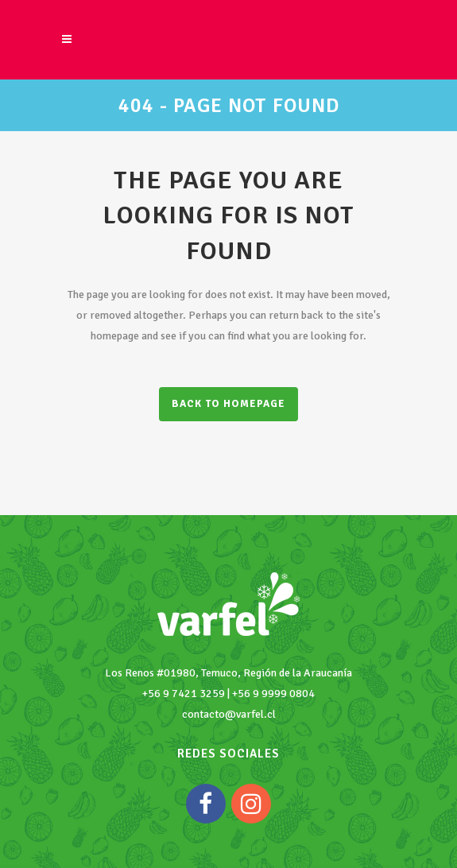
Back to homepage (228, 404)
